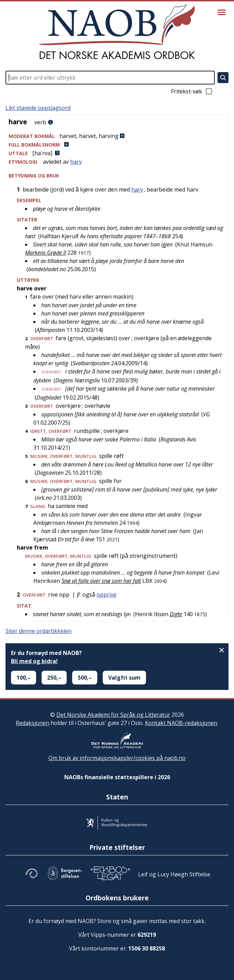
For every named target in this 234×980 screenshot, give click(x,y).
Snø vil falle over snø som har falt (101, 581)
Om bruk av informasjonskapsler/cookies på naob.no (117, 758)
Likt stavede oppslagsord (38, 108)
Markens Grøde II (46, 253)
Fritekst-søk (192, 91)
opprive (107, 595)
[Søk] (223, 78)
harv (76, 162)
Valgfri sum (124, 678)
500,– (85, 678)
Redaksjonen (32, 723)
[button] (117, 136)
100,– (24, 678)
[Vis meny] (222, 12)
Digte (176, 614)
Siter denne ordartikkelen (38, 631)
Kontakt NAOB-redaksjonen (181, 723)
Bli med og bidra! (34, 661)
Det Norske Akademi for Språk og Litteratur (113, 715)
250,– (54, 678)
